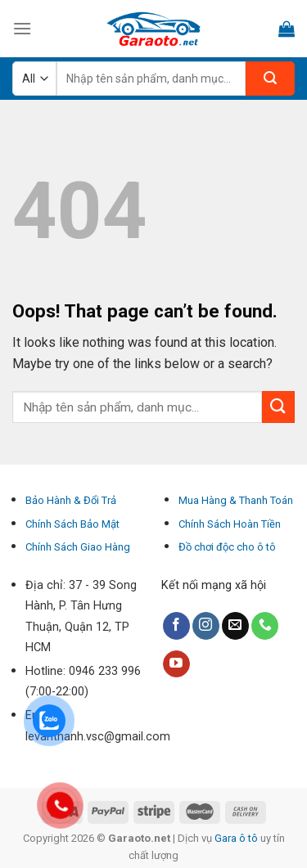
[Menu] (22, 28)
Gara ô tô (237, 838)
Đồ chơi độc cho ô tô (227, 547)
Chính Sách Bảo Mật (72, 524)
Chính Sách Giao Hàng (78, 547)
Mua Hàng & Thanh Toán (236, 500)
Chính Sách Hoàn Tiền (230, 524)
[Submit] (278, 407)
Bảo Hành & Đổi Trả (71, 500)
